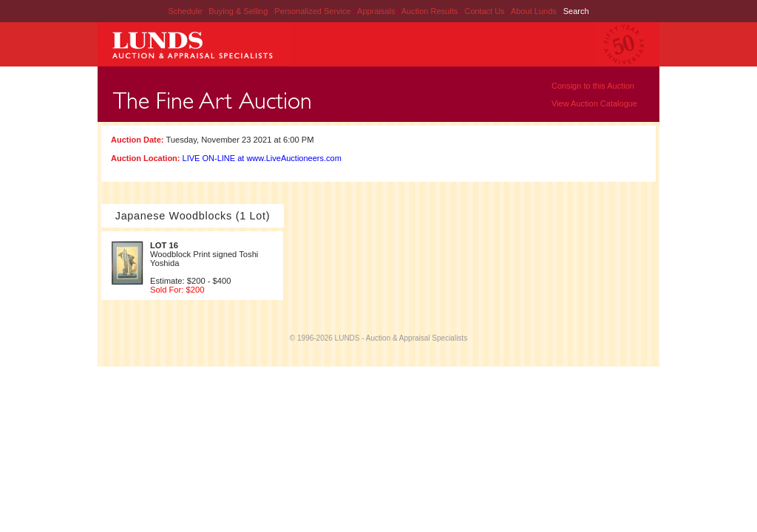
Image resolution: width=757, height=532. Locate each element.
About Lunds (535, 11)
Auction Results (431, 11)
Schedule (185, 11)
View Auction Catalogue (594, 103)
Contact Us (484, 11)
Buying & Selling (239, 11)
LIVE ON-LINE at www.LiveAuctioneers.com (262, 158)
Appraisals (377, 11)
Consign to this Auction (593, 86)
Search (576, 11)
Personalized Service (313, 11)
